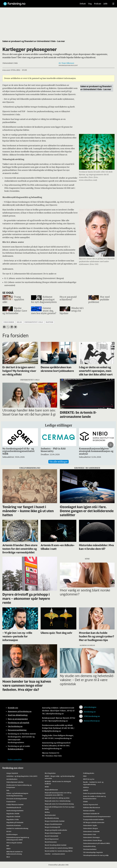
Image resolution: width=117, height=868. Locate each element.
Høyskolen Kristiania (14, 825)
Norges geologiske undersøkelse (56, 830)
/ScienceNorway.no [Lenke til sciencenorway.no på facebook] (92, 721)
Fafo (8, 790)
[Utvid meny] (113, 4)
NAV (8, 846)
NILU (8, 857)
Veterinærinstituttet (90, 849)
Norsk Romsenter (51, 842)
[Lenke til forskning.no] (39, 3)
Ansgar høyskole (12, 773)
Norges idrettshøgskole (53, 833)
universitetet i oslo (34, 322)
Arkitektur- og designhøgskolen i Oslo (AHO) (22, 776)
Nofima (47, 812)
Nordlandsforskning (52, 818)
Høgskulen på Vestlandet (15, 822)
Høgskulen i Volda (13, 819)
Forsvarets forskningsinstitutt (17, 799)
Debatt (83, 4)
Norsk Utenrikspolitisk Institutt (56, 845)
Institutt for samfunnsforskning (17, 828)
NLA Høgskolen (50, 773)
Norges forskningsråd (52, 827)
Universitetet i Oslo (90, 834)
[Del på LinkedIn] (12, 327)
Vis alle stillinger (58, 462)
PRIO (85, 776)
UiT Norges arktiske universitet (94, 822)
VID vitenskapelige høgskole (93, 852)
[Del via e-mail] (15, 327)
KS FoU (9, 831)
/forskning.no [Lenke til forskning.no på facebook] (90, 712)
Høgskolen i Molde (13, 814)
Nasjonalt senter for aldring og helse (57, 798)
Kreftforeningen (12, 834)
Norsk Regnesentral (52, 839)
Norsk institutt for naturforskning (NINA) (59, 848)
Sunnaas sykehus (89, 811)
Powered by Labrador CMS (58, 865)
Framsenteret (11, 802)
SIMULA (86, 787)
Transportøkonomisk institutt (93, 819)
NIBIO (9, 849)
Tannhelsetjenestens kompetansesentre (97, 816)
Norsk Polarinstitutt (52, 836)
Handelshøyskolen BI (14, 807)
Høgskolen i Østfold (13, 816)
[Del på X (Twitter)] (8, 327)
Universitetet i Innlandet (91, 831)
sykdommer (9, 322)
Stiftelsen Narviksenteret (92, 807)
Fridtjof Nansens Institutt (15, 805)
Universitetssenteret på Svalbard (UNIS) (97, 843)
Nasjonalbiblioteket (51, 790)
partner (50, 322)
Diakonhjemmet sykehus (15, 782)
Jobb (105, 4)
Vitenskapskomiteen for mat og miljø (96, 855)
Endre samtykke (15, 760)
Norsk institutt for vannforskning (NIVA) (59, 851)
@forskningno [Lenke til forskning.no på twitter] (90, 707)
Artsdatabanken (12, 779)
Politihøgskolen (89, 773)
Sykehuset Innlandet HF (91, 814)
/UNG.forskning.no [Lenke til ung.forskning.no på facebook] (92, 716)
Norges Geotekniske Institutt (55, 821)
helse (19, 322)
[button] (111, 445)
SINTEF (86, 790)
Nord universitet (50, 815)
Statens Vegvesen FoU (90, 805)
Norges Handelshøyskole (53, 824)
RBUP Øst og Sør (89, 779)
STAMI (85, 802)
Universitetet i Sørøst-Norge (93, 840)
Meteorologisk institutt (14, 843)
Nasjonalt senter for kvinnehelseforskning (59, 804)
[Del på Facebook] (4, 327)
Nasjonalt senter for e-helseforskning (58, 801)
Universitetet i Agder (90, 825)
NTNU (47, 787)
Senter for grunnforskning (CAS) (94, 793)
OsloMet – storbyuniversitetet (55, 854)
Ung (90, 4)
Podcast (98, 4)
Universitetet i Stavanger (91, 837)
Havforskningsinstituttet (15, 811)
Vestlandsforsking (89, 846)
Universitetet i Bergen (90, 828)
